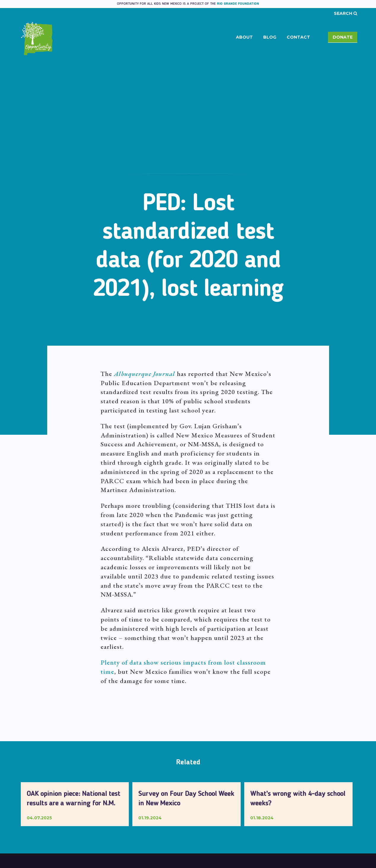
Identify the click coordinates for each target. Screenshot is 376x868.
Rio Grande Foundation (238, 4)
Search (346, 13)
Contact (298, 37)
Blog (270, 37)
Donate (343, 37)
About (244, 37)
